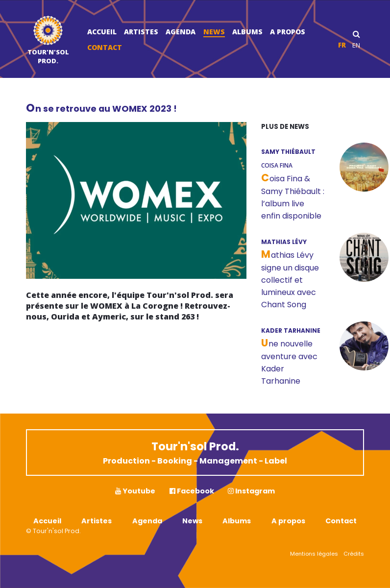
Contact (105, 47)
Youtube (135, 491)
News (214, 32)
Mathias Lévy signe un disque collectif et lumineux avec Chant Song (290, 280)
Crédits (354, 554)
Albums (247, 32)
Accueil (102, 32)
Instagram (251, 491)
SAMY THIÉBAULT (288, 152)
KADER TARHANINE (291, 331)
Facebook (192, 491)
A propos (288, 32)
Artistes (141, 32)
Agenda (181, 32)
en (356, 45)
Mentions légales (314, 554)
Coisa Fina (277, 165)
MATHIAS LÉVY (284, 242)
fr (342, 45)
